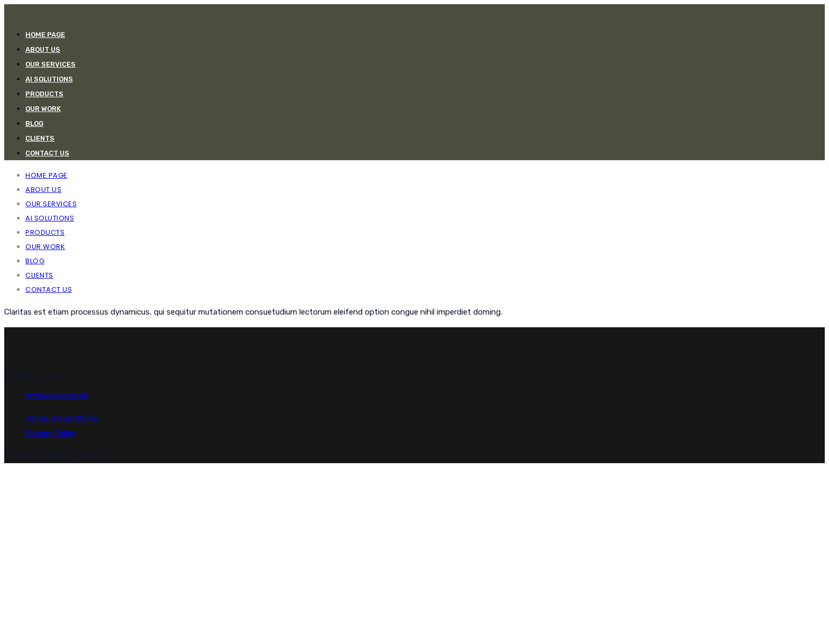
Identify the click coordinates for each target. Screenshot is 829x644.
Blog (34, 123)
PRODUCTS (44, 94)
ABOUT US (43, 49)
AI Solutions (49, 79)
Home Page (45, 35)
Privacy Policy (50, 433)
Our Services (50, 64)
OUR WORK (43, 109)
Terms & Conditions (62, 418)
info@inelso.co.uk (57, 395)
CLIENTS (40, 138)
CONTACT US (47, 153)
